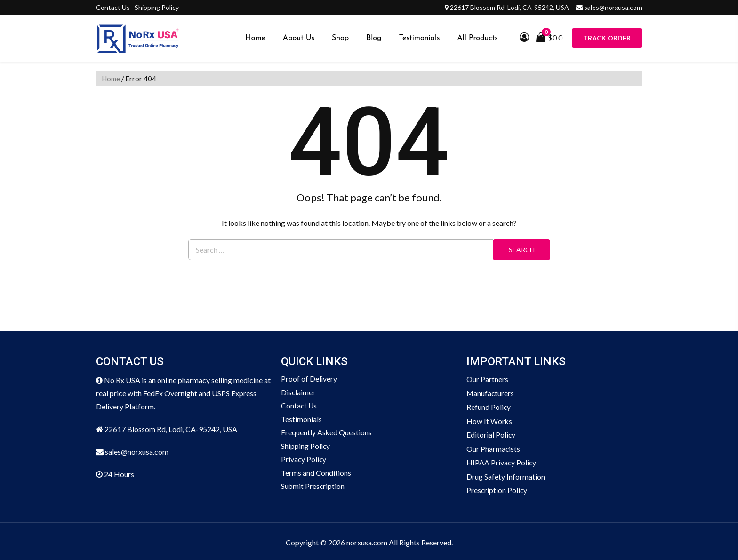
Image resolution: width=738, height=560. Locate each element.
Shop (340, 38)
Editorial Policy (491, 434)
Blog (374, 38)
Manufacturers (491, 393)
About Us (299, 38)
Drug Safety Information (506, 475)
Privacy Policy (304, 461)
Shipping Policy (157, 7)
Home (255, 38)
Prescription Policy (497, 488)
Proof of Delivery (309, 379)
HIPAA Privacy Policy (502, 461)
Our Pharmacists (493, 447)
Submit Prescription (313, 488)
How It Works (489, 420)
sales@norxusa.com (613, 7)
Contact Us (113, 7)
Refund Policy (489, 406)
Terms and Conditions (316, 475)
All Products (478, 38)
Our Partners (487, 379)
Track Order (607, 38)
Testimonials (420, 38)
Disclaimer (298, 393)
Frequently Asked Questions (327, 434)
